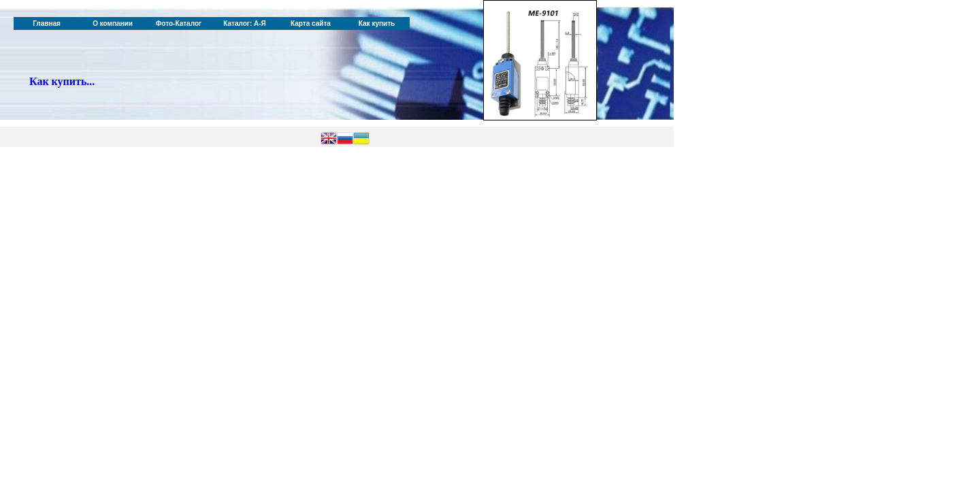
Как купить (377, 23)
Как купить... (62, 81)
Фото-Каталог (179, 23)
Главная (47, 23)
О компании (113, 23)
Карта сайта (311, 23)
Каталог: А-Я (245, 23)
